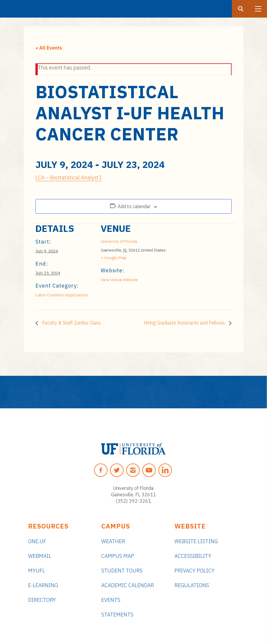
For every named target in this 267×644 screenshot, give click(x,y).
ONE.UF (37, 541)
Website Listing (196, 541)
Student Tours (122, 571)
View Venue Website (119, 280)
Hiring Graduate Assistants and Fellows (185, 323)
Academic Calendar (128, 585)
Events (111, 600)
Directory (42, 600)
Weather (113, 541)
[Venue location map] (197, 264)
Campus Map (118, 556)
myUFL (37, 571)
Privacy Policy (195, 571)
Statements (117, 615)
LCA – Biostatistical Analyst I (69, 177)
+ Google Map (114, 258)
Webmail (40, 556)
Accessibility (193, 556)
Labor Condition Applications (62, 295)
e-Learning (43, 585)
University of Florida (119, 241)
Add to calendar (134, 206)
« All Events (49, 48)
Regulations (192, 585)
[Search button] (241, 9)
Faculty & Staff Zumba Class (71, 323)
